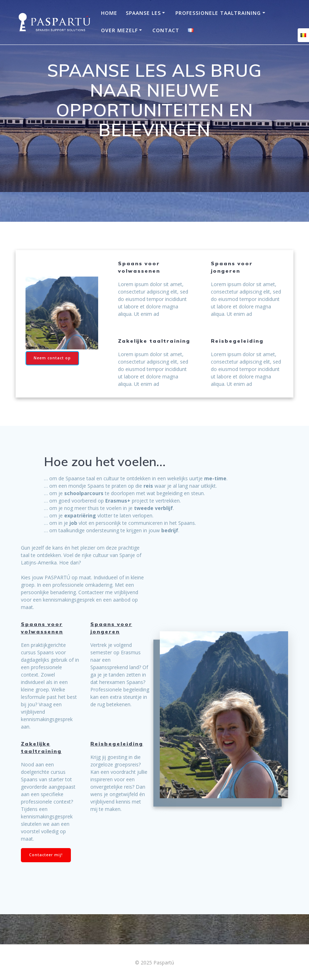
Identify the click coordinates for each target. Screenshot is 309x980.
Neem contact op (52, 358)
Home (109, 13)
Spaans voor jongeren (111, 628)
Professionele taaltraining (218, 13)
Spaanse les (143, 13)
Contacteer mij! (46, 855)
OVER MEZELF (119, 30)
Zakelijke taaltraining (41, 747)
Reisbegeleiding (117, 744)
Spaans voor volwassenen (42, 628)
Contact (166, 30)
